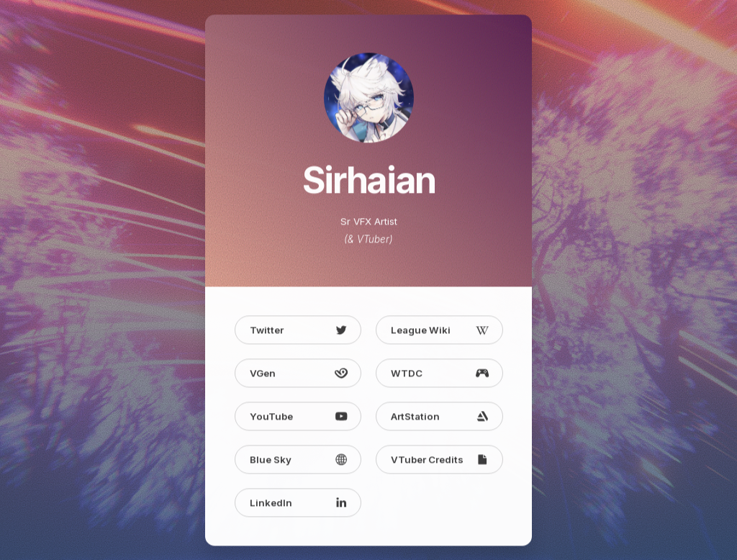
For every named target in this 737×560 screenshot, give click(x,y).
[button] (298, 332)
